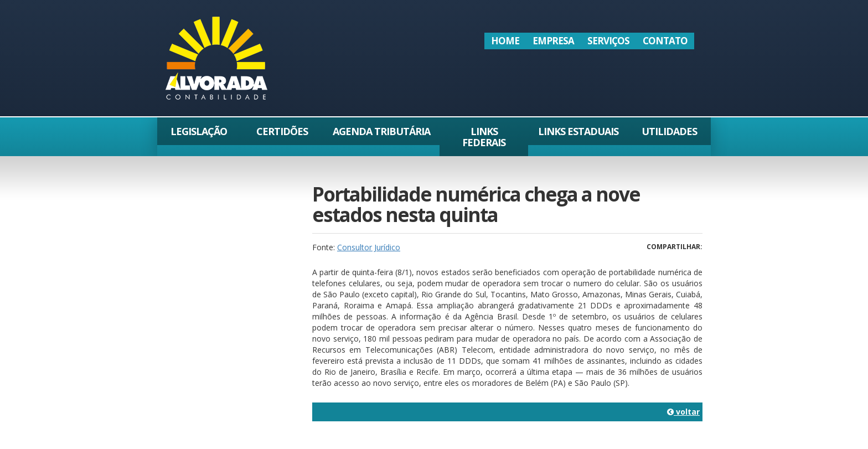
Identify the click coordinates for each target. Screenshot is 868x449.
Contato (665, 41)
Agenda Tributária (381, 131)
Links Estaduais (578, 131)
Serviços (608, 41)
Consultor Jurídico (369, 247)
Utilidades (669, 131)
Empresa (553, 41)
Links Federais (484, 137)
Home (505, 41)
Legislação (199, 131)
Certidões (282, 131)
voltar (683, 412)
